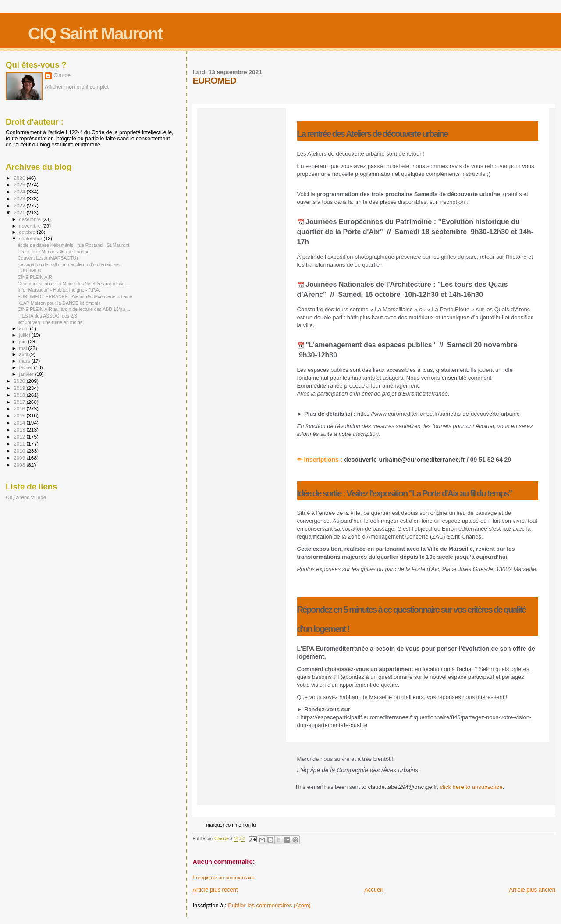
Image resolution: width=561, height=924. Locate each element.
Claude (62, 75)
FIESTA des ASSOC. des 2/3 (47, 316)
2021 (20, 212)
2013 (20, 430)
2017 (20, 402)
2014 (20, 423)
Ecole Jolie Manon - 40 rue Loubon (53, 252)
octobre (28, 232)
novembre (31, 226)
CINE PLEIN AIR (35, 277)
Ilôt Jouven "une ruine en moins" (51, 322)
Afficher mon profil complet (77, 87)
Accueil (373, 890)
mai (24, 348)
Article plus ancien (533, 890)
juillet (25, 335)
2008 (20, 465)
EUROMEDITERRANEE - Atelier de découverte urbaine (75, 296)
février (27, 367)
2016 (20, 408)
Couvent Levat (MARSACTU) (48, 258)
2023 (20, 198)
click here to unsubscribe (471, 787)
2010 (20, 451)
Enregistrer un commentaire (223, 878)
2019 (20, 388)
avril (25, 354)
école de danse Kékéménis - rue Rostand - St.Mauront (73, 245)
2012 (20, 437)
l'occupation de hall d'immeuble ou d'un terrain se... (70, 264)
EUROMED (29, 271)
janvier (27, 374)
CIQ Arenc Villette (26, 497)
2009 (20, 458)
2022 (20, 205)
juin (24, 342)
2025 (20, 184)
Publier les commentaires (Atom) (269, 905)
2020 (20, 381)
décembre (31, 219)
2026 (20, 178)
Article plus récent (215, 890)
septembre (32, 239)
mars (25, 361)
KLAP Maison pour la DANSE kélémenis (59, 303)
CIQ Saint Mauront (95, 34)
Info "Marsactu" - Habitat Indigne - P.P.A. (59, 290)
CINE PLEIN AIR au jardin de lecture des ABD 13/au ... (74, 309)
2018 (20, 395)
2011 (20, 444)
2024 (20, 191)
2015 (20, 416)
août (25, 328)
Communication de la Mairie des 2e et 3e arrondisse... (73, 284)
